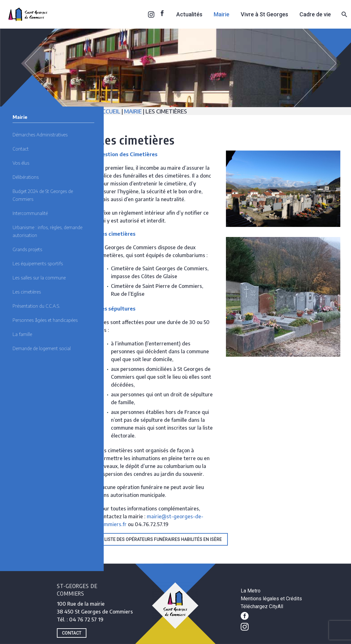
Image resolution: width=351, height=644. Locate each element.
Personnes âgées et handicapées (45, 320)
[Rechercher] (344, 14)
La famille (22, 334)
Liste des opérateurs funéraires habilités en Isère (163, 539)
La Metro (251, 591)
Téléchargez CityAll (262, 606)
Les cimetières (27, 292)
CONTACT (72, 633)
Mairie (222, 14)
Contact (21, 149)
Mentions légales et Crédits (271, 599)
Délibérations (26, 177)
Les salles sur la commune (39, 278)
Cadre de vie (315, 14)
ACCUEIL (110, 111)
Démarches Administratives (40, 135)
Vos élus (21, 163)
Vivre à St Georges (264, 14)
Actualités (189, 14)
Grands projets (27, 249)
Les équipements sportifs (38, 263)
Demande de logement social (42, 348)
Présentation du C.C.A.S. (36, 306)
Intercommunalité (30, 213)
